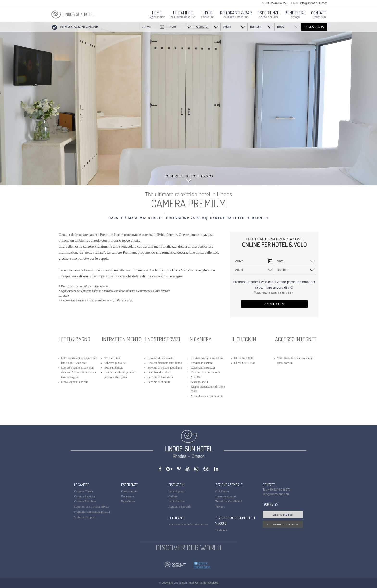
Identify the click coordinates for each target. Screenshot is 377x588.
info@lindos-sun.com (314, 3)
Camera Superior (85, 496)
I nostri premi (177, 491)
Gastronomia (129, 491)
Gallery (173, 496)
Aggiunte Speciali (180, 507)
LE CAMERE (82, 485)
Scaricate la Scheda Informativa (188, 524)
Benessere (128, 496)
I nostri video (177, 501)
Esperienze (128, 501)
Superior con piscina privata (92, 507)
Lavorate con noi (226, 496)
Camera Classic (84, 491)
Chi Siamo (222, 491)
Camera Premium (85, 501)
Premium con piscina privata (92, 512)
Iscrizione (222, 530)
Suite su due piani (85, 517)
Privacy (220, 507)
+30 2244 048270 (277, 3)
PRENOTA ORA (314, 27)
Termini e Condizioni (229, 501)
